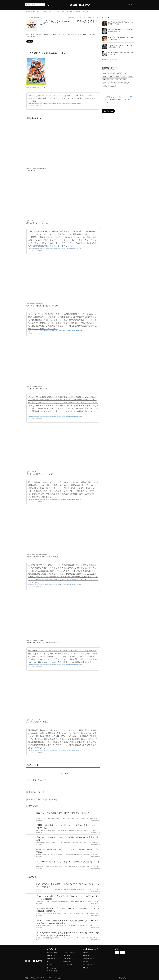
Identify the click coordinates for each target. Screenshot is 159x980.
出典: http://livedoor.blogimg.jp (35, 386)
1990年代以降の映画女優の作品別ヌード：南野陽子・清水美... (121, 23)
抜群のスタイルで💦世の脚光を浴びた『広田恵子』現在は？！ (64, 813)
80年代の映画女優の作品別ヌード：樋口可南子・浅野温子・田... (121, 31)
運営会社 (85, 968)
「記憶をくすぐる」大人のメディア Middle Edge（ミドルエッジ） (118, 99)
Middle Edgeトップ (32, 11)
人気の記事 (86, 956)
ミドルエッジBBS (69, 965)
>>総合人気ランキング (109, 60)
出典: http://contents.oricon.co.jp (36, 720)
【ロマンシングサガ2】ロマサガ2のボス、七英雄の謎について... (121, 46)
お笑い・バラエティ (53, 953)
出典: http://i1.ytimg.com (33, 472)
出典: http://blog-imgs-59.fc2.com (36, 87)
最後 (66, 774)
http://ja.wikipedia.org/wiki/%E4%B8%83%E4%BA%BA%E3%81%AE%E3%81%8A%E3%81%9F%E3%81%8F (55, 104)
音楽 (48, 962)
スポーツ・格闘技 (52, 971)
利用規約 (85, 962)
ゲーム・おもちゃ (52, 968)
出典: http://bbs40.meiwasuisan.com (37, 168)
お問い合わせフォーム (89, 959)
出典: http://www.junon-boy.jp (35, 640)
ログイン (130, 5)
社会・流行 (67, 956)
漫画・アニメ (51, 956)
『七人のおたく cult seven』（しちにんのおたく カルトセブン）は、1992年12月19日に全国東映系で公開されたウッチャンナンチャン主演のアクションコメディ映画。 (63, 98)
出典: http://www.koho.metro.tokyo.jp (37, 555)
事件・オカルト (68, 959)
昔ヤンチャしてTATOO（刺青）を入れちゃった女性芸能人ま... (121, 38)
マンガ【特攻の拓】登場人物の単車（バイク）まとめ (121, 54)
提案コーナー (67, 962)
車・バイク (50, 965)
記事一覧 (85, 953)
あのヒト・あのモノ (69, 953)
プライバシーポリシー (89, 965)
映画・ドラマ (47, 11)
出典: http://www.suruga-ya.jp (35, 221)
